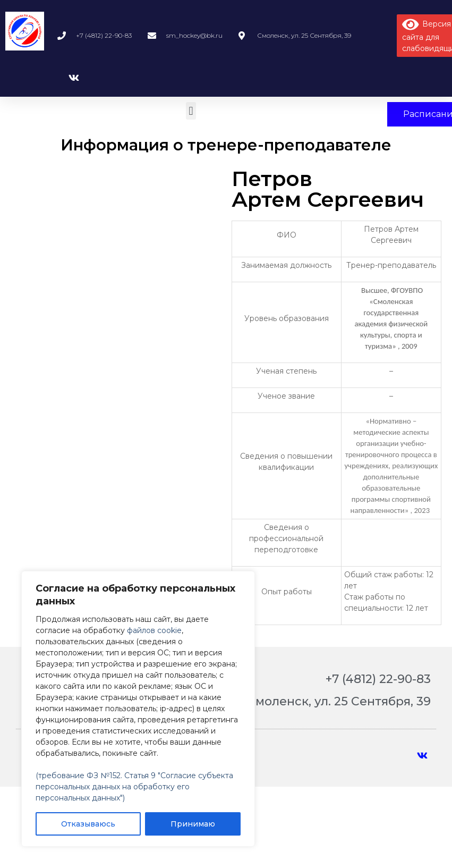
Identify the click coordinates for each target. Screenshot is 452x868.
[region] (138, 709)
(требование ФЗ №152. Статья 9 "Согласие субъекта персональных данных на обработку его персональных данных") (134, 787)
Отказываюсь (88, 824)
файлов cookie (154, 630)
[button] (191, 111)
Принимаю (193, 824)
